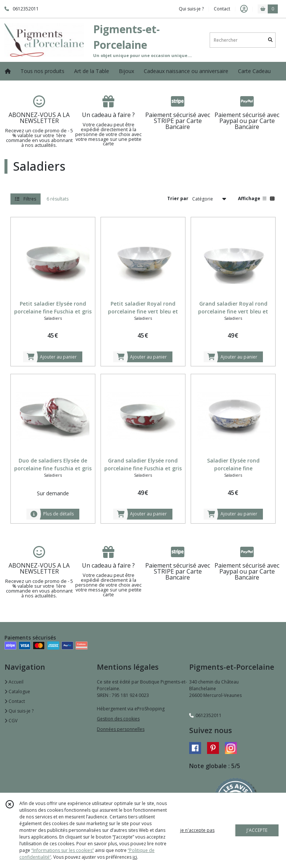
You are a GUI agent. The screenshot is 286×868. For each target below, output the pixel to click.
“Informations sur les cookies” (63, 850)
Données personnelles (121, 729)
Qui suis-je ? (19, 711)
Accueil (14, 682)
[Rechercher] (270, 40)
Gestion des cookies (118, 719)
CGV (11, 721)
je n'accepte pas (197, 830)
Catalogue (17, 692)
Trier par (178, 198)
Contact (222, 9)
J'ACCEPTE (257, 830)
